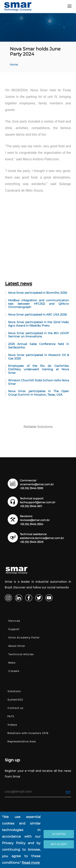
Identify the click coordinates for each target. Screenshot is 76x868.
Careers (13, 671)
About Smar (16, 646)
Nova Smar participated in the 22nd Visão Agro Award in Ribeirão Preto (39, 324)
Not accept (59, 844)
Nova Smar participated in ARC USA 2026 (37, 315)
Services (14, 621)
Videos (12, 725)
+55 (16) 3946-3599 (32, 488)
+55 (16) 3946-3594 (32, 524)
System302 (15, 700)
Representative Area (22, 741)
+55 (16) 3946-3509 (32, 542)
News (12, 663)
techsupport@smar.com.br (38, 502)
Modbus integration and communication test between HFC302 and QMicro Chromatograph (39, 304)
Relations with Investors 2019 (28, 733)
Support (13, 629)
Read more (31, 863)
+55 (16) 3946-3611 (31, 506)
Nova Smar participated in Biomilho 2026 (38, 293)
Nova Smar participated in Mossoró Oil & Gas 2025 (39, 357)
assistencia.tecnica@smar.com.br (42, 538)
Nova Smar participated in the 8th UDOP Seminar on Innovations (39, 335)
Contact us (16, 708)
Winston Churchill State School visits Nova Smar (39, 382)
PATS (11, 716)
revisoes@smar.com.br (35, 520)
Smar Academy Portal (24, 638)
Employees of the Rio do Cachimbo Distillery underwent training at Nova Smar (39, 369)
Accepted (59, 834)
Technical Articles (21, 654)
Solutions (14, 691)
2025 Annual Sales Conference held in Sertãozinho (39, 346)
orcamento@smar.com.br (37, 484)
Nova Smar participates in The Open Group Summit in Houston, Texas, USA (39, 393)
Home (14, 65)
